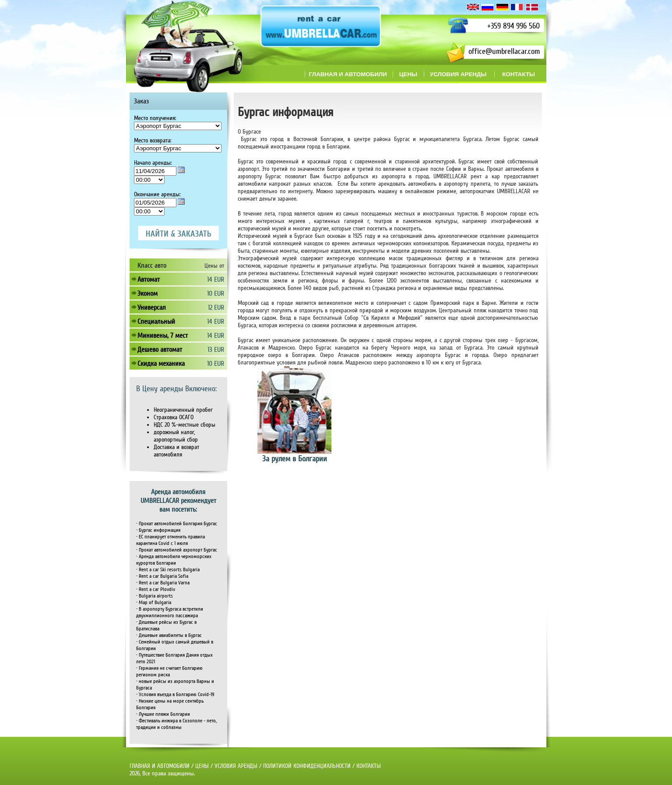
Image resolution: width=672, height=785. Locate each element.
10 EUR (216, 293)
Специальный (156, 322)
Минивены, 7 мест (163, 336)
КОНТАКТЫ (369, 766)
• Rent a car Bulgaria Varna (163, 583)
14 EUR (216, 279)
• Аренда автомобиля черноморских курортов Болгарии (174, 560)
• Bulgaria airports (155, 596)
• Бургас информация (158, 530)
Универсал (152, 308)
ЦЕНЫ (202, 766)
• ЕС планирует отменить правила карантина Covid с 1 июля (171, 540)
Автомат (149, 279)
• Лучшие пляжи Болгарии (163, 714)
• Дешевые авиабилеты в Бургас (169, 635)
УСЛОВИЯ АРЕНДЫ (236, 766)
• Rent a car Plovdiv (156, 589)
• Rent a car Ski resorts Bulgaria (168, 570)
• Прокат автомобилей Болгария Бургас (177, 524)
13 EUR (216, 350)
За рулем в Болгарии (295, 459)
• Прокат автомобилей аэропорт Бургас (177, 550)
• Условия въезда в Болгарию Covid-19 (175, 695)
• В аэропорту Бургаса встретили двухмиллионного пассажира (170, 612)
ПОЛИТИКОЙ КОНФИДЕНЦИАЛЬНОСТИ (307, 766)
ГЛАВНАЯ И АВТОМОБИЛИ (160, 766)
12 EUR (216, 308)
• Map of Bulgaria (154, 603)
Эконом (148, 293)
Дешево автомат (160, 350)
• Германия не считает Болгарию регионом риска (169, 672)
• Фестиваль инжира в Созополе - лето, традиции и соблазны (176, 724)
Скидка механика (161, 364)
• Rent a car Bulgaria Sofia (162, 576)
